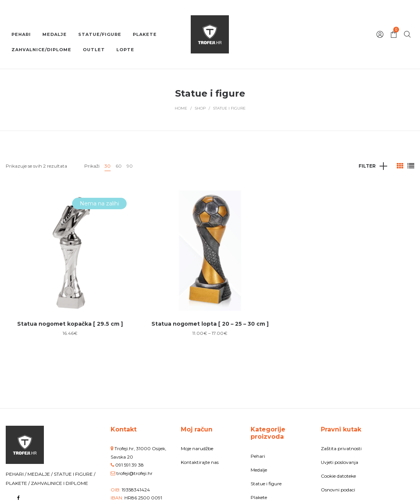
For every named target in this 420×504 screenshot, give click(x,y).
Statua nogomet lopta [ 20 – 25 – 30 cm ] (210, 324)
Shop (200, 108)
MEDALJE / (41, 474)
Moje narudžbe (197, 448)
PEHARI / (17, 474)
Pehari (258, 456)
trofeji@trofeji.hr (134, 473)
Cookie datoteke (338, 476)
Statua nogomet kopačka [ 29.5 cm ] (70, 324)
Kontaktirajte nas (200, 462)
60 (119, 166)
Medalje (259, 470)
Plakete (259, 497)
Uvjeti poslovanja (340, 462)
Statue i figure (266, 484)
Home (181, 108)
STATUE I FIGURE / (75, 474)
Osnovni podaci (338, 490)
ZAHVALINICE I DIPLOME (60, 483)
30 (108, 166)
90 (130, 166)
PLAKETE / (18, 483)
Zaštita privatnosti (341, 448)
